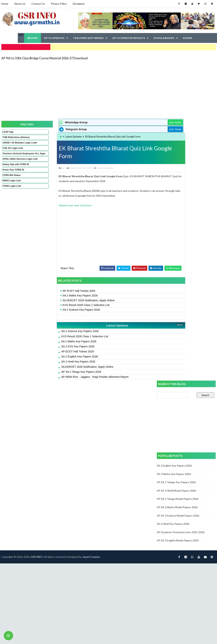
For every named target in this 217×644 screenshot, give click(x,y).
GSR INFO (36, 394)
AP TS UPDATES (54, 37)
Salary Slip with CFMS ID (15, 174)
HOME (33, 37)
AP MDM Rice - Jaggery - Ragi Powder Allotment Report (74, 376)
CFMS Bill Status (11, 185)
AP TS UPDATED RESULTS (129, 37)
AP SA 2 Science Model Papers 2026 (178, 253)
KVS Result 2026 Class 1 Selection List (65, 305)
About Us (19, 4)
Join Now (144, 121)
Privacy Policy (58, 4)
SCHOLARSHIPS (164, 37)
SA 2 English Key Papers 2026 (59, 356)
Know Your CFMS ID (13, 179)
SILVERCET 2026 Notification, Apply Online (68, 300)
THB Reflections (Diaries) (11, 137)
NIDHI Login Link (11, 190)
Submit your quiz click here (54, 205)
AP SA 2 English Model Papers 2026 (178, 278)
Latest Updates (52, 136)
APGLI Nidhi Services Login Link (14, 167)
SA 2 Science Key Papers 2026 (60, 309)
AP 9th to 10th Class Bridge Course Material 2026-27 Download (44, 57)
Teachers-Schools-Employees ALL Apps (14, 159)
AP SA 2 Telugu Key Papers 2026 (60, 371)
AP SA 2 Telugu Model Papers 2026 (178, 236)
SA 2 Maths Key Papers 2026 (59, 295)
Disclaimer (78, 4)
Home (4, 4)
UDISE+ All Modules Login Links (13, 146)
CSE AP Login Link (12, 152)
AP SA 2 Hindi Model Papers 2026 (177, 228)
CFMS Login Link (11, 195)
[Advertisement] (70, 88)
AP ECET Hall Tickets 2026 (58, 291)
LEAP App (8, 131)
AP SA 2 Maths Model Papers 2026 (178, 244)
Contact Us (38, 4)
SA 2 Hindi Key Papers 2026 (57, 361)
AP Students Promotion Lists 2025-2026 (181, 269)
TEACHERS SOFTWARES (88, 37)
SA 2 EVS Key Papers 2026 (57, 346)
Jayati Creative (91, 394)
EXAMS (188, 37)
